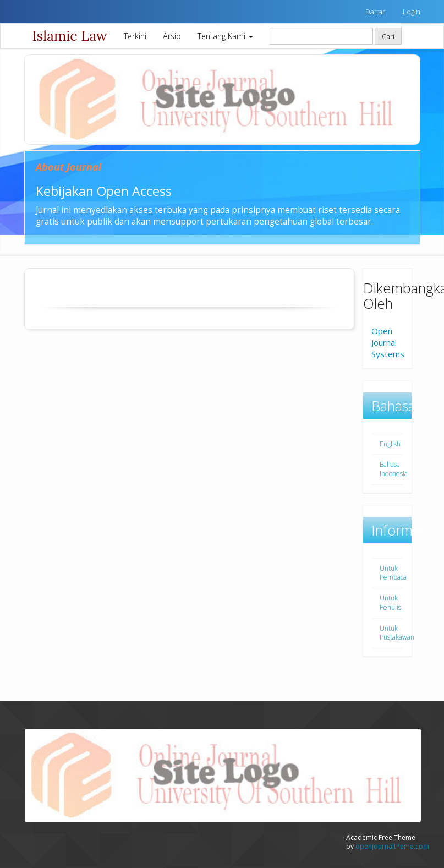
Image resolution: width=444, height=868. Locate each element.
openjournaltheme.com (392, 846)
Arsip (172, 36)
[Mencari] (321, 36)
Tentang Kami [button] (225, 36)
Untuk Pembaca (393, 573)
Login (412, 12)
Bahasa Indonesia (394, 469)
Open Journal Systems (388, 342)
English (390, 444)
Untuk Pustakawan (397, 633)
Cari (388, 36)
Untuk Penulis (390, 603)
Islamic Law (70, 36)
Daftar (375, 12)
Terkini (135, 36)
